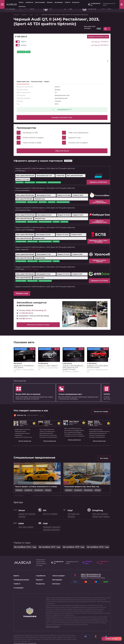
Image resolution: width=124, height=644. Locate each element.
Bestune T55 (47, 532)
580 (101, 519)
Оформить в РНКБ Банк (98, 184)
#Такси (60, 493)
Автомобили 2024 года (25, 549)
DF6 (98, 516)
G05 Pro (30, 530)
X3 (78, 516)
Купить (21, 2)
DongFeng (98, 513)
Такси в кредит (40, 2)
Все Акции (104, 461)
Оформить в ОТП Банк (99, 283)
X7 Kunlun (71, 519)
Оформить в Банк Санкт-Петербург (99, 244)
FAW (45, 526)
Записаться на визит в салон (38, 327)
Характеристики (23, 82)
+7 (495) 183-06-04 (94, 4)
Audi (32, 15)
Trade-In (68, 2)
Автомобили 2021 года (49, 549)
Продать (50, 2)
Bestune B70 (47, 530)
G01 (20, 530)
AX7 (94, 516)
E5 (69, 516)
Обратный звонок (62, 153)
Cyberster (54, 516)
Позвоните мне (103, 565)
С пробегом (29, 2)
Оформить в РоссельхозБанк (100, 204)
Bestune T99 (56, 532)
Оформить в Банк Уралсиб (99, 263)
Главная (16, 15)
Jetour (22, 513)
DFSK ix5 (95, 519)
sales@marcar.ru (25, 321)
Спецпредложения (21, 582)
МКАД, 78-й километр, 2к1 (91, 577)
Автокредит (59, 2)
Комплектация (37, 82)
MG (45, 513)
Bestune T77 (56, 530)
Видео (47, 82)
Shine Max (104, 516)
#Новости (41, 493)
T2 (26, 516)
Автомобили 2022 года (98, 549)
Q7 (37, 15)
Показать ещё (22, 296)
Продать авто (87, 565)
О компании (18, 590)
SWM (21, 526)
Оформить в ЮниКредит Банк (100, 224)
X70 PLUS (32, 516)
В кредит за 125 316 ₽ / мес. (62, 117)
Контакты (22, 6)
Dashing (21, 516)
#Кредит (31, 493)
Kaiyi (70, 513)
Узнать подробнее (53, 629)
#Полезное (51, 493)
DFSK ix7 (106, 519)
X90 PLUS (22, 519)
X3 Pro (73, 516)
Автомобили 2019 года (73, 549)
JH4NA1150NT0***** (62, 110)
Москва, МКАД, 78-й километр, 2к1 (33, 313)
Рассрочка (76, 2)
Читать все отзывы (101, 414)
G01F (25, 530)
